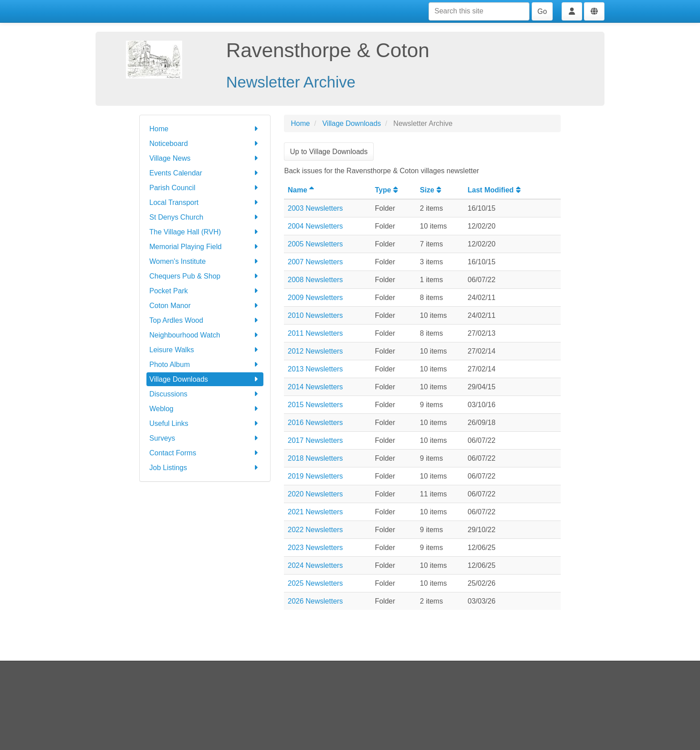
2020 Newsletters (315, 494)
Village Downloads (205, 379)
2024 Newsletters (315, 565)
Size (432, 190)
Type (387, 190)
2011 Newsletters (315, 333)
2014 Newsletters (315, 387)
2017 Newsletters (315, 440)
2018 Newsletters (315, 458)
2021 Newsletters (315, 512)
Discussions (205, 394)
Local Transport (205, 202)
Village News (205, 158)
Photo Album (205, 365)
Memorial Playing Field (205, 247)
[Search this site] (479, 11)
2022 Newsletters (315, 530)
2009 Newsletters (315, 298)
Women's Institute (205, 261)
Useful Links (205, 423)
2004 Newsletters (315, 226)
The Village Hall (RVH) (205, 232)
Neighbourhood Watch (205, 335)
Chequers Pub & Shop (205, 276)
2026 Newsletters (315, 601)
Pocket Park (205, 291)
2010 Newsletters (315, 315)
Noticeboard (205, 144)
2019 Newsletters (315, 476)
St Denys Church (205, 217)
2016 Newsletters (315, 423)
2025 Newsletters (315, 583)
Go (542, 11)
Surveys (205, 438)
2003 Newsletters (315, 208)
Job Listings (205, 468)
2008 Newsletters (315, 280)
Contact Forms (205, 453)
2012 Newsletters (315, 351)
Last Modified (495, 190)
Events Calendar (205, 173)
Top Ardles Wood (205, 320)
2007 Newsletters (315, 262)
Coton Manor (205, 306)
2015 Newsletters (315, 405)
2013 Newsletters (315, 369)
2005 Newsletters (315, 244)
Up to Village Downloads (329, 152)
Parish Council (205, 188)
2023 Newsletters (315, 548)
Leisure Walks (205, 350)
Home (205, 129)
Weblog (205, 409)
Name (302, 190)
